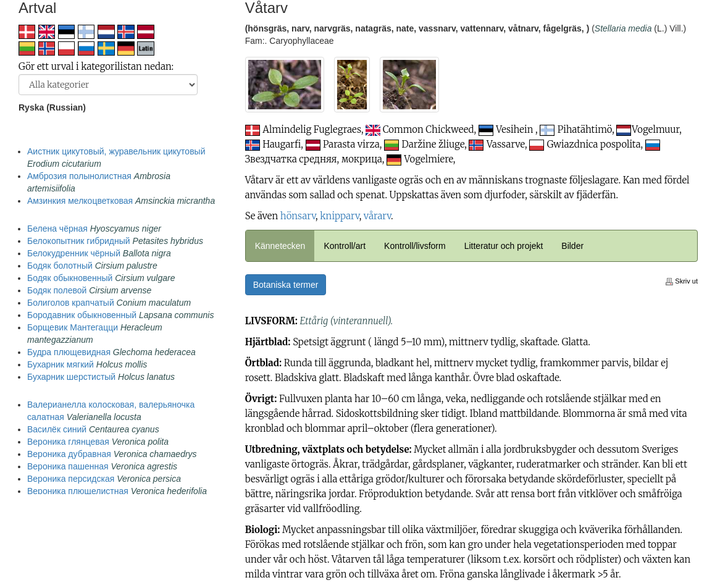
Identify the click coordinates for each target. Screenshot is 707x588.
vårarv (377, 216)
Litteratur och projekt (504, 246)
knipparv (340, 216)
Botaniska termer (286, 285)
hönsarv (298, 216)
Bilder (572, 246)
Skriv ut (682, 281)
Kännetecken (280, 246)
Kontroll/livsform (415, 246)
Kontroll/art (345, 246)
